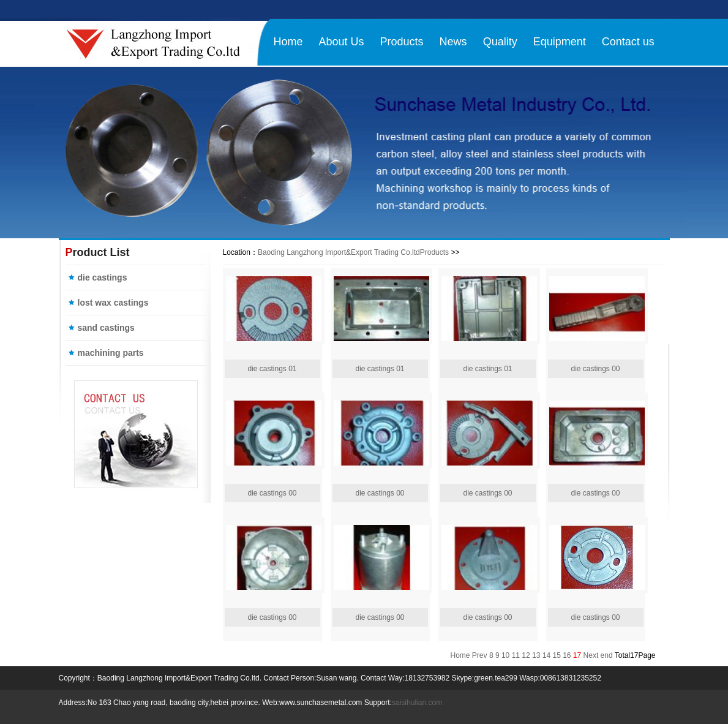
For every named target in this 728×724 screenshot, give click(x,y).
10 (505, 655)
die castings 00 (595, 369)
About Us (342, 42)
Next (591, 655)
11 (516, 655)
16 (567, 655)
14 (546, 655)
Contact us (628, 42)
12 (526, 655)
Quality (500, 42)
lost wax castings (113, 303)
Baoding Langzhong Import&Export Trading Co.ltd (339, 252)
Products (402, 42)
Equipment (560, 42)
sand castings (106, 328)
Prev (480, 655)
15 (556, 655)
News (453, 42)
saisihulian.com (417, 703)
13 (536, 655)
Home (288, 42)
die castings (103, 277)
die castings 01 (272, 369)
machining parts (111, 353)
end (607, 655)
